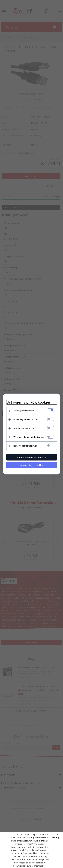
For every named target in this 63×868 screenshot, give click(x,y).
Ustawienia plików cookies (28, 402)
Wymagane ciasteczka (24, 411)
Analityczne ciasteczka (24, 428)
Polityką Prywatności (33, 844)
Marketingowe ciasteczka (25, 419)
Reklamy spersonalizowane (26, 446)
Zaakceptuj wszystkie (32, 465)
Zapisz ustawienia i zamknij (32, 457)
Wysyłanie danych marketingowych (30, 437)
